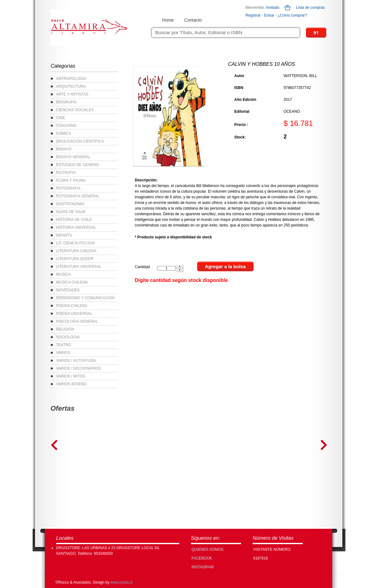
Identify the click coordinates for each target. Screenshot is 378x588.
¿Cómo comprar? (292, 15)
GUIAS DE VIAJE (71, 212)
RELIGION (65, 329)
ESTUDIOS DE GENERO (78, 165)
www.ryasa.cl (122, 582)
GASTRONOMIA (70, 204)
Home (168, 20)
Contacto (193, 20)
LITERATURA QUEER (75, 259)
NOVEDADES (68, 290)
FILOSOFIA (66, 173)
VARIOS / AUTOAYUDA (76, 361)
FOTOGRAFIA (68, 188)
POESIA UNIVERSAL (74, 314)
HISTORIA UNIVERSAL (76, 227)
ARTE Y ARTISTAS (72, 94)
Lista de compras (310, 8)
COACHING (66, 126)
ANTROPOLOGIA (71, 79)
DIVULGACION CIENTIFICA (80, 141)
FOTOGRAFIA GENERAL (78, 196)
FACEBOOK (202, 558)
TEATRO (64, 345)
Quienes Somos (207, 549)
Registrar (253, 15)
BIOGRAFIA (66, 102)
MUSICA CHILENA (72, 282)
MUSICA (63, 274)
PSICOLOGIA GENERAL (77, 321)
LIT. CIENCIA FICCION (75, 243)
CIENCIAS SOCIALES (75, 110)
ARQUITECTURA (71, 86)
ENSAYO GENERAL (73, 157)
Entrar (269, 15)
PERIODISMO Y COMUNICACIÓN (85, 298)
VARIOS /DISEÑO (71, 384)
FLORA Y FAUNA (71, 180)
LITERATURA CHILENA (76, 251)
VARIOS (63, 353)
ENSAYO (64, 149)
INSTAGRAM (202, 567)
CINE (61, 118)
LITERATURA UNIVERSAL (79, 267)
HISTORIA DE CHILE (74, 220)
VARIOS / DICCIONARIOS (78, 368)
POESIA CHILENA (72, 306)
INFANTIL (64, 235)
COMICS (64, 133)
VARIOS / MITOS (71, 376)
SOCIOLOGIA (68, 337)
